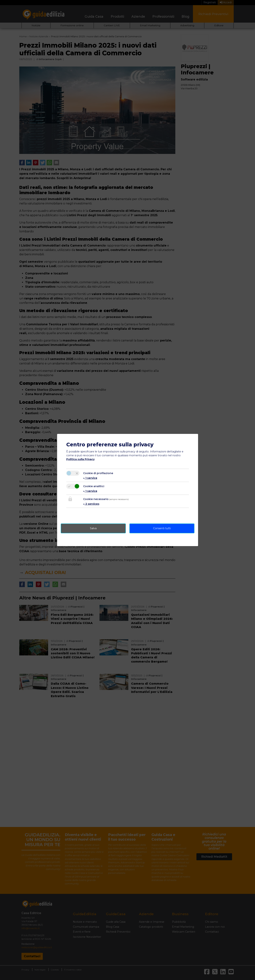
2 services (91, 504)
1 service (90, 478)
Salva (93, 528)
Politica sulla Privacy (80, 459)
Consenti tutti (162, 528)
